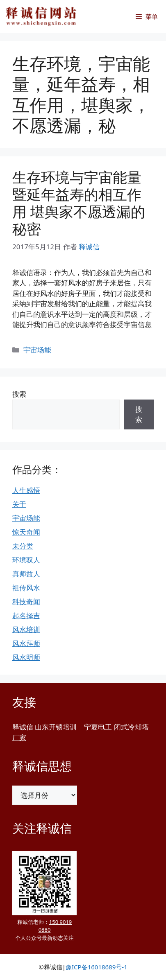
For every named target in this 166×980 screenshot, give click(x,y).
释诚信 (23, 727)
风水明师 (26, 657)
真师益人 (26, 574)
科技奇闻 (26, 602)
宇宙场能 (37, 350)
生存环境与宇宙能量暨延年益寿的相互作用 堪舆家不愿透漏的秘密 (79, 203)
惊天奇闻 (26, 532)
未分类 (23, 546)
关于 (19, 504)
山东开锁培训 (56, 727)
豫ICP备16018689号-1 (97, 967)
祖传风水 (26, 588)
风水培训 (26, 629)
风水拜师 (26, 643)
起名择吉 (26, 615)
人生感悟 (26, 490)
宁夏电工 (98, 727)
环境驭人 (26, 560)
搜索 (19, 394)
